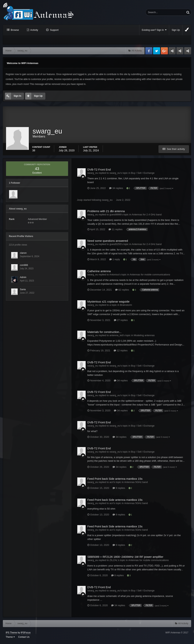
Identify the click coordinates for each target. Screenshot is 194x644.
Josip (80, 201)
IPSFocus (26, 634)
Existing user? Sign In (154, 30)
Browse (14, 30)
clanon (23, 254)
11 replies (115, 231)
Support (54, 30)
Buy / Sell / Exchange (143, 174)
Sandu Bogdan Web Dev (188, 52)
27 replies (121, 321)
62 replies (122, 291)
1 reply (115, 261)
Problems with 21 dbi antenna (106, 212)
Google (164, 51)
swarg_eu (107, 201)
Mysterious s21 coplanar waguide (108, 303)
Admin (23, 279)
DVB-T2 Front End (99, 171)
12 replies (121, 352)
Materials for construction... (104, 333)
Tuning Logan (180, 52)
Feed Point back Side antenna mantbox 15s (115, 480)
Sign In (17, 96)
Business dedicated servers (172, 52)
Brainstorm (126, 306)
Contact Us (24, 638)
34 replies (116, 189)
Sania (23, 291)
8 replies (117, 577)
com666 (24, 266)
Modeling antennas (144, 337)
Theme (10, 638)
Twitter (157, 51)
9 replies (119, 489)
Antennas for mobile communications (150, 276)
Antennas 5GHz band (136, 483)
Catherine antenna (99, 272)
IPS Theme (11, 634)
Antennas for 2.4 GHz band (147, 216)
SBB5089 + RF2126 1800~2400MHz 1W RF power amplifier (125, 558)
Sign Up (176, 30)
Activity (34, 30)
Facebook (149, 51)
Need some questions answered (108, 242)
